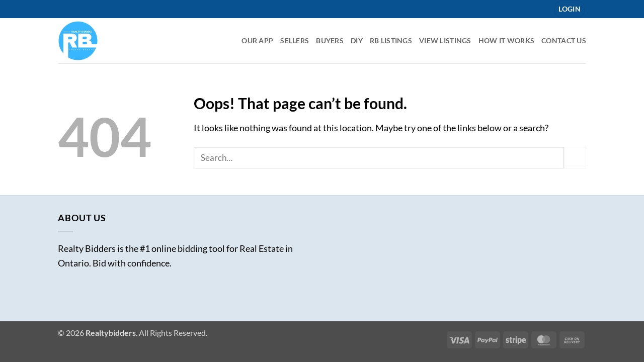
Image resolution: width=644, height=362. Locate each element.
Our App (257, 40)
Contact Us (564, 40)
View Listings (445, 40)
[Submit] (575, 158)
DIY (357, 40)
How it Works (506, 40)
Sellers (295, 40)
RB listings (391, 40)
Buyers (330, 40)
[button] (570, 9)
